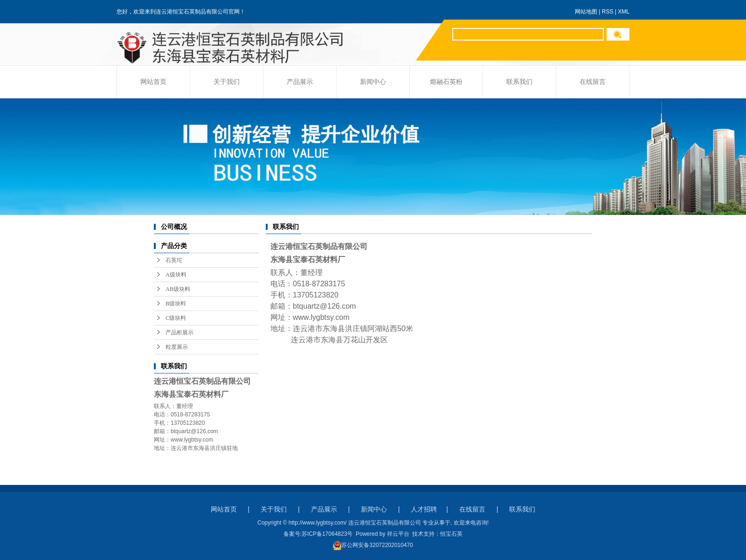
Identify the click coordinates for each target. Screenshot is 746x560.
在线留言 (593, 82)
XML (624, 12)
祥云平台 (398, 534)
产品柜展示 (180, 332)
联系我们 (519, 82)
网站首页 (153, 82)
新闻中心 (373, 82)
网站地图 (586, 12)
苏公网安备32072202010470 (373, 545)
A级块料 (176, 275)
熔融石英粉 (446, 82)
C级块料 (176, 318)
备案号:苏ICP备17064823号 (318, 534)
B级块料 (176, 304)
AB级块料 (178, 289)
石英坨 (174, 260)
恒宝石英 (451, 534)
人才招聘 (424, 509)
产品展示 (300, 82)
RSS (608, 12)
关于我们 (227, 82)
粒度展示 (177, 347)
